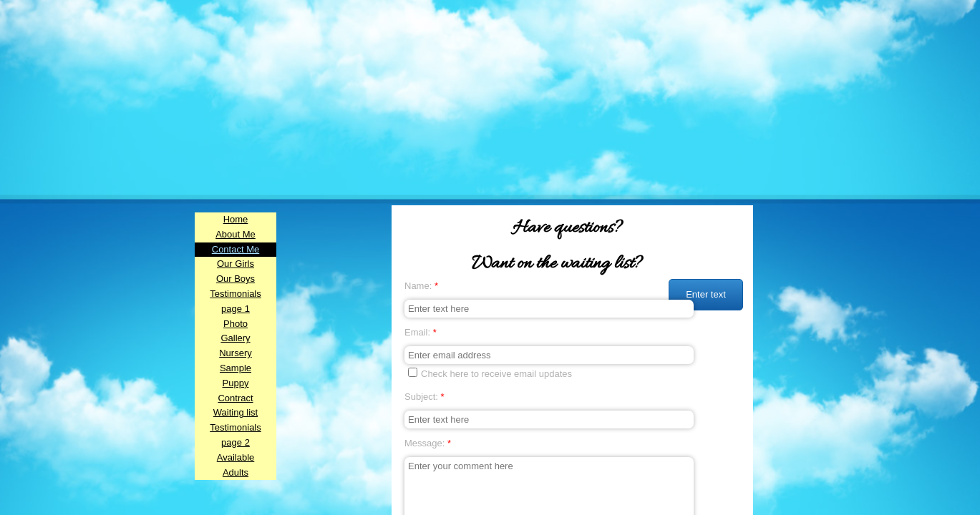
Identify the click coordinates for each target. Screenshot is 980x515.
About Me (236, 234)
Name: (421, 286)
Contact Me (236, 249)
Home (236, 219)
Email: (421, 332)
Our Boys (236, 279)
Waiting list (236, 412)
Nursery (236, 353)
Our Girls (236, 264)
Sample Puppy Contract (235, 383)
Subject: (424, 397)
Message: (428, 443)
